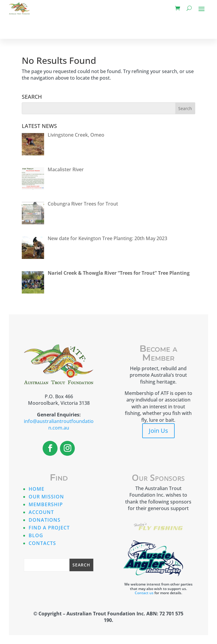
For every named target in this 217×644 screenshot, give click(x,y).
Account (41, 512)
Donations (45, 520)
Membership (46, 504)
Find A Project (49, 528)
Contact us (144, 593)
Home (37, 489)
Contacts (42, 543)
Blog (36, 535)
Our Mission (46, 497)
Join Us (158, 431)
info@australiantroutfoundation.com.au (59, 424)
